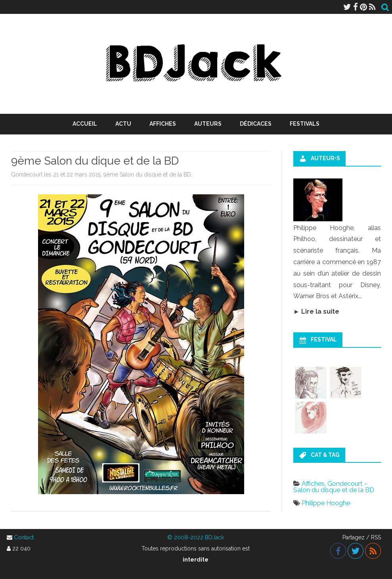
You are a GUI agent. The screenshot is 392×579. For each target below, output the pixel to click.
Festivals (305, 124)
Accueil (85, 124)
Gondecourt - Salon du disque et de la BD (334, 487)
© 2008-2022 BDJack (196, 537)
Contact (24, 537)
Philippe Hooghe (326, 503)
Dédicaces (256, 124)
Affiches (163, 124)
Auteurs (208, 124)
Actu (123, 124)
